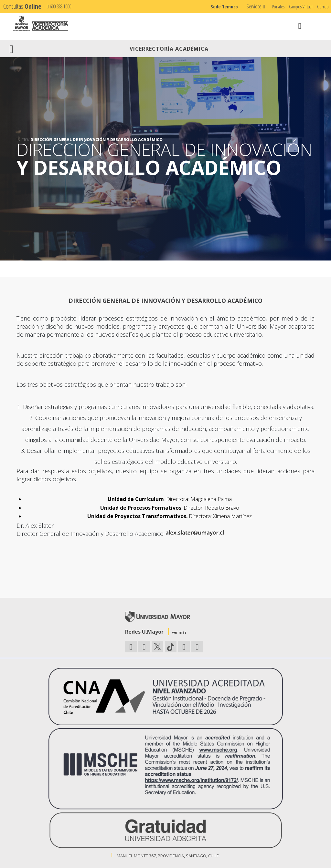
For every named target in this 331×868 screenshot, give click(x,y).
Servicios (254, 6)
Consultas (22, 6)
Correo (323, 6)
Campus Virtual (301, 6)
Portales (278, 6)
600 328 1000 (59, 6)
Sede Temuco (224, 6)
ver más (179, 632)
